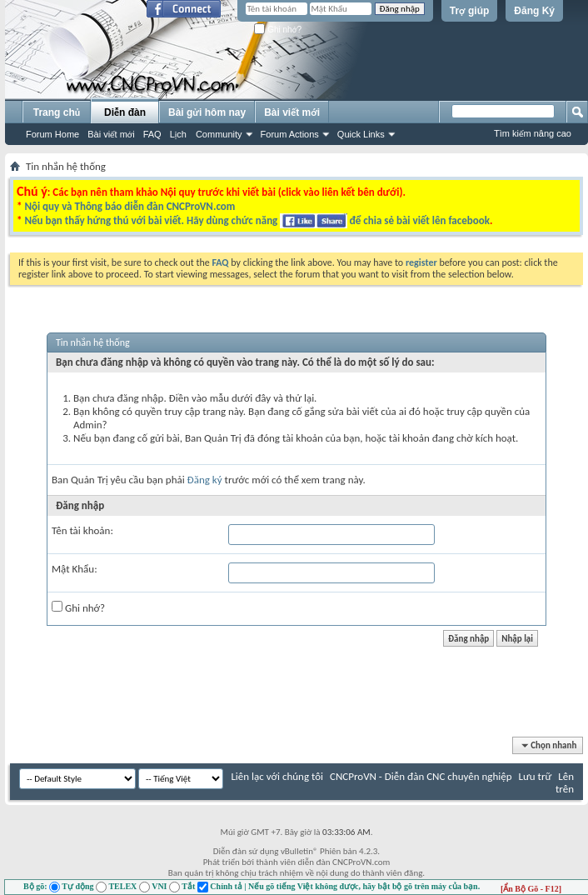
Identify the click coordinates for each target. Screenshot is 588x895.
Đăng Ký (534, 11)
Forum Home (52, 134)
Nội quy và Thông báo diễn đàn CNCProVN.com (130, 206)
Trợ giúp (470, 11)
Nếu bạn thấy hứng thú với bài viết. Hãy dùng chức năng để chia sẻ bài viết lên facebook (257, 220)
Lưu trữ (535, 776)
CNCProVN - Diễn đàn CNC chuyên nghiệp (421, 776)
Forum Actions (290, 134)
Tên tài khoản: (82, 530)
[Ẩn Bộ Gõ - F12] (531, 889)
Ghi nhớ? (278, 30)
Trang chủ (57, 112)
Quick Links (361, 134)
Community (219, 134)
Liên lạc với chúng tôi (277, 776)
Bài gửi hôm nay (207, 112)
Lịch (178, 134)
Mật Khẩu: (75, 569)
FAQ (152, 134)
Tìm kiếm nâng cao (533, 133)
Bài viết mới (111, 134)
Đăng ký (205, 480)
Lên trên (565, 782)
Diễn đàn (125, 112)
